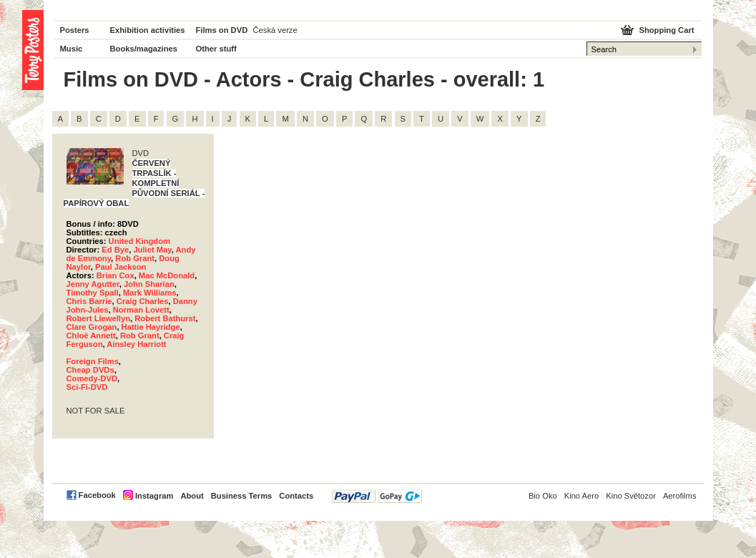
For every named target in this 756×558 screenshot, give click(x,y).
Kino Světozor (631, 496)
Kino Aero (582, 496)
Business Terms (242, 496)
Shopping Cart (666, 30)
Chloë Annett (91, 336)
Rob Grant (135, 258)
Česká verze (275, 30)
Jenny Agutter (93, 284)
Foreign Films (93, 361)
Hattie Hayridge (151, 327)
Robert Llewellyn (99, 318)
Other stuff (216, 49)
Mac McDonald (167, 275)
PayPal (377, 496)
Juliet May (152, 250)
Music (72, 49)
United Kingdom (139, 241)
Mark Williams (150, 293)
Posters (75, 30)
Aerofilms (680, 496)
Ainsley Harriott (136, 344)
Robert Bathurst (165, 318)
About (192, 496)
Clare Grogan (92, 327)
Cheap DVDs (90, 370)
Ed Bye (115, 250)
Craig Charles (143, 301)
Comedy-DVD (92, 378)
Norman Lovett (141, 310)
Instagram (154, 496)
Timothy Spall (93, 293)
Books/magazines (144, 49)
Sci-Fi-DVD (87, 387)
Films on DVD (222, 30)
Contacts (296, 496)
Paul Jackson (121, 267)
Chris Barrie (89, 301)
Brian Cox (116, 275)
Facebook (97, 495)
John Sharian (149, 284)
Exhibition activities (148, 30)
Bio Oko (543, 496)
